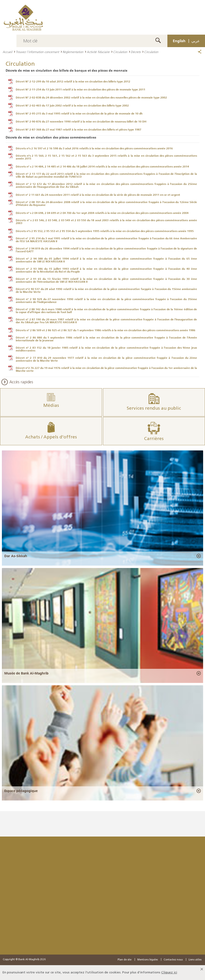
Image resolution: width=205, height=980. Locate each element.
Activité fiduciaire (98, 52)
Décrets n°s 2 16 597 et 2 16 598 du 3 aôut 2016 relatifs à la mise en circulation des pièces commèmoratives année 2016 (94, 148)
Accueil (7, 52)
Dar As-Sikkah (16, 556)
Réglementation (73, 52)
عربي (196, 41)
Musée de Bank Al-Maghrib (26, 673)
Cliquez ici (169, 973)
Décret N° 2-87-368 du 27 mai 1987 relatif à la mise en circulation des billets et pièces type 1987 (79, 130)
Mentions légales (148, 960)
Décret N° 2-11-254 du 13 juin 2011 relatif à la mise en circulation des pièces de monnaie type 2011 (81, 90)
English (179, 41)
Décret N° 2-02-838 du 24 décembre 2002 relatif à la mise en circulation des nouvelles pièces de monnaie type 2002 (91, 98)
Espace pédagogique (21, 791)
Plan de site (124, 960)
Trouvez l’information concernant (37, 52)
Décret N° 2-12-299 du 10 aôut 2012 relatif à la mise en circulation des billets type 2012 (73, 82)
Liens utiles (195, 960)
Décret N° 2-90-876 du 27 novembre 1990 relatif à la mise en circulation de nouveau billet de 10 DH (81, 122)
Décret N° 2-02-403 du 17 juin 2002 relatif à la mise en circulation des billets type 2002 (72, 106)
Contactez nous (173, 960)
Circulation (120, 52)
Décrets (136, 52)
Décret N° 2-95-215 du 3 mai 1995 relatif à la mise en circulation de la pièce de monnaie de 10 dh (79, 114)
